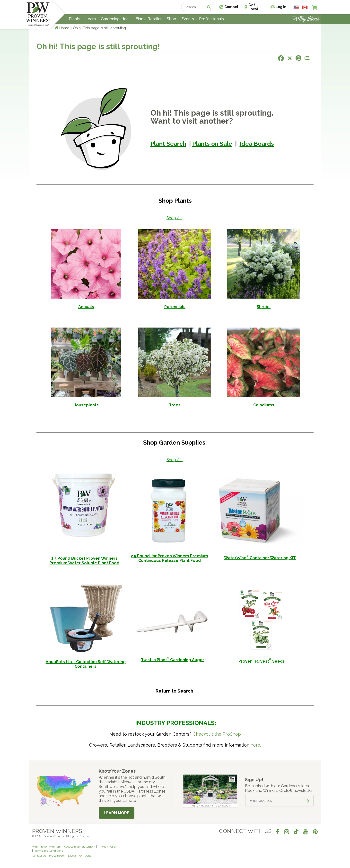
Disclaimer (75, 856)
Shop (171, 19)
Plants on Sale (212, 144)
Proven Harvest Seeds (262, 661)
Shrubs (264, 307)
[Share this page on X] (290, 58)
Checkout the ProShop (217, 734)
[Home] (38, 15)
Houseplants (86, 405)
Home (64, 28)
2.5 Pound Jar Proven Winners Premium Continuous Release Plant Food (169, 558)
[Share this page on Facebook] (281, 58)
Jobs (88, 856)
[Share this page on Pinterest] (298, 58)
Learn (91, 19)
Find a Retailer (149, 19)
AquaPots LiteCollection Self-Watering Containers (86, 664)
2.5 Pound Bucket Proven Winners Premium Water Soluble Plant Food (84, 561)
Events (188, 19)
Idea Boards (257, 144)
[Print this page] (307, 58)
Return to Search (174, 691)
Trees (175, 405)
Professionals (211, 19)
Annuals (86, 307)
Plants (74, 19)
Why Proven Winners (46, 847)
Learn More (117, 813)
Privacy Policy (108, 847)
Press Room (57, 856)
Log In (281, 7)
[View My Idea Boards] (306, 19)
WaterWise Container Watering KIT (260, 558)
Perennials (175, 307)
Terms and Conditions (49, 851)
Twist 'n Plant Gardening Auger (173, 660)
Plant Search (168, 144)
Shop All (174, 218)
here (255, 745)
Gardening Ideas (116, 19)
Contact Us (39, 856)
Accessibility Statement (80, 847)
